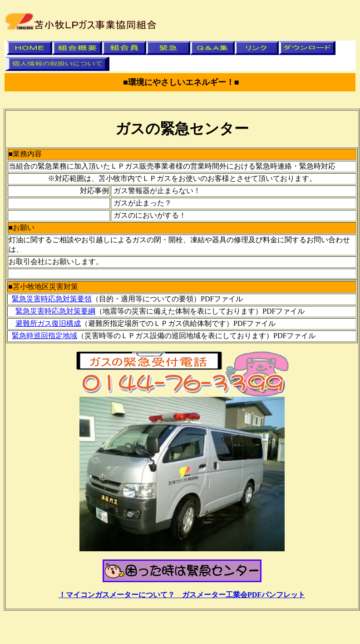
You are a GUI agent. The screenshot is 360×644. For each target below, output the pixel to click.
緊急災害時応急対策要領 (52, 299)
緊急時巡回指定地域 (44, 336)
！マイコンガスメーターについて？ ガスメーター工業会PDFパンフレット (182, 595)
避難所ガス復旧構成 (48, 323)
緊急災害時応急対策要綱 (55, 311)
